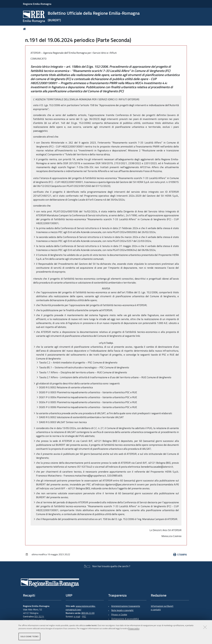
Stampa (180, 555)
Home (25, 29)
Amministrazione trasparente (126, 606)
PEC (84, 616)
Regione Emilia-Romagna (37, 4)
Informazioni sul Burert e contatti (162, 608)
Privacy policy (134, 628)
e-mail (77, 616)
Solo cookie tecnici (29, 636)
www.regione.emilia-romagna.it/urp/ (81, 608)
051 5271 (39, 616)
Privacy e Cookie (119, 614)
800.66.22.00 (88, 613)
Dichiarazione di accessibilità (125, 619)
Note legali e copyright (122, 610)
